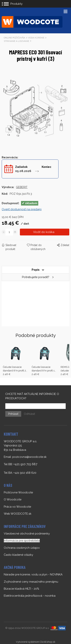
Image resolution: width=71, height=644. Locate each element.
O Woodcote (13, 499)
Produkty (16, 4)
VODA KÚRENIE (36, 38)
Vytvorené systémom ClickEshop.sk (36, 642)
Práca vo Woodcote (17, 507)
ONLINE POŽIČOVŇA (14, 38)
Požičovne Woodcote (18, 492)
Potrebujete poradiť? (36, 277)
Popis (36, 270)
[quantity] (9, 232)
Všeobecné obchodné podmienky (27, 534)
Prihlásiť (13, 414)
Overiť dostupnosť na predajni (22, 209)
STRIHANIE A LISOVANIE (16, 41)
